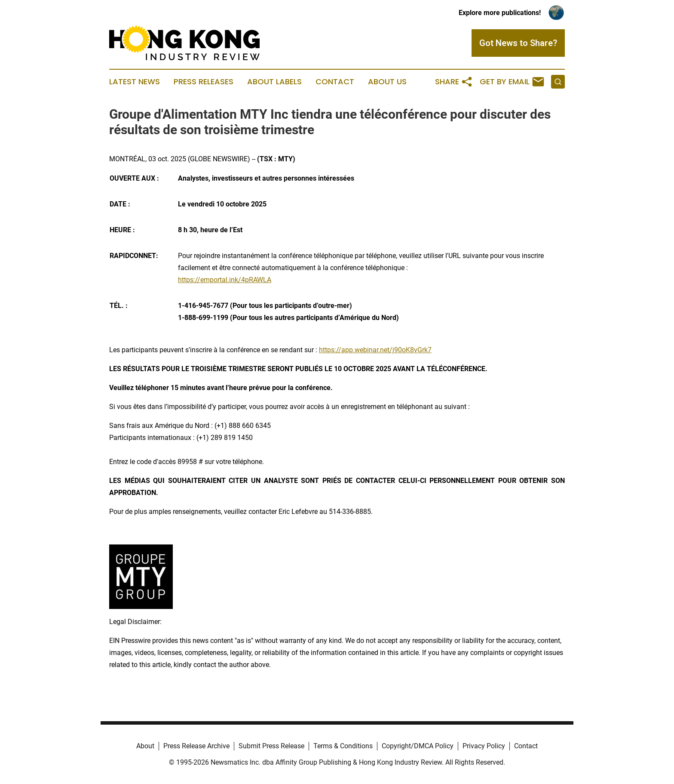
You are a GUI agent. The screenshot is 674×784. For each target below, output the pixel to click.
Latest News (135, 82)
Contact (335, 82)
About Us (387, 82)
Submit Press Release (271, 746)
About (145, 746)
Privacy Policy (484, 746)
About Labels (274, 82)
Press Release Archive (196, 746)
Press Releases (204, 82)
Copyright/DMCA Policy (418, 746)
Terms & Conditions (343, 746)
